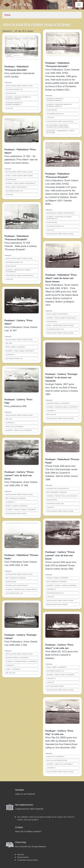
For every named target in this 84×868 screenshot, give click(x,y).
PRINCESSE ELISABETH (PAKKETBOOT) (20, 276)
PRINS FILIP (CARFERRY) (15, 427)
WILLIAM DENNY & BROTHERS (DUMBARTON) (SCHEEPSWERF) (58, 126)
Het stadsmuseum (24, 805)
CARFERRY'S (10, 355)
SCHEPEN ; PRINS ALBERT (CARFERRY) (20, 351)
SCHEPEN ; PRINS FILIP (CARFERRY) (19, 430)
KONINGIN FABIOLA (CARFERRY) (17, 658)
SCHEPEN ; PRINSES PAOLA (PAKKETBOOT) (21, 589)
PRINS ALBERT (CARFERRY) (16, 347)
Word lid (21, 855)
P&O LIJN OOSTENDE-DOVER (57, 760)
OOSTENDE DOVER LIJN (14, 90)
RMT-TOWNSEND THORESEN (16, 498)
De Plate (22, 5)
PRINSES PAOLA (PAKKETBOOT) (17, 585)
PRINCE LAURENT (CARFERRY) (17, 506)
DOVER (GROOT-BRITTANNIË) (16, 514)
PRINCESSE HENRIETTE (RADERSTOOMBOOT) (14, 104)
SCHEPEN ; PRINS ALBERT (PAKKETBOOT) (21, 183)
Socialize (20, 790)
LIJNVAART (10, 108)
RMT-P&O (9, 343)
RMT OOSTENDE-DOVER (55, 686)
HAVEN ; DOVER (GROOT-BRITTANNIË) (19, 176)
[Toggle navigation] (79, 5)
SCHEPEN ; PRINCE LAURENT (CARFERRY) (21, 510)
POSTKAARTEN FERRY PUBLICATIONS (19, 86)
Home (7, 15)
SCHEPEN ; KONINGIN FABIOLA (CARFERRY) (21, 661)
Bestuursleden (23, 857)
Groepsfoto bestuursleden (28, 860)
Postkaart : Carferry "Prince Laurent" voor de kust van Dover (19, 475)
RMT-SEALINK (11, 673)
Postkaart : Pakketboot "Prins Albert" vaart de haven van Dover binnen (61, 278)
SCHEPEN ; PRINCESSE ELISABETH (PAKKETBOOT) (18, 271)
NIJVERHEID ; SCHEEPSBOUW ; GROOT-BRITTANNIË (61, 132)
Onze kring (21, 842)
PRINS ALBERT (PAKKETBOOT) (16, 187)
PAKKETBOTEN (11, 93)
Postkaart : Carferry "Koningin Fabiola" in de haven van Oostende (61, 378)
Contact (19, 827)
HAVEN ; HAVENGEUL (13, 669)
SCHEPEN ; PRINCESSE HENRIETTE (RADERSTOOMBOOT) (18, 98)
